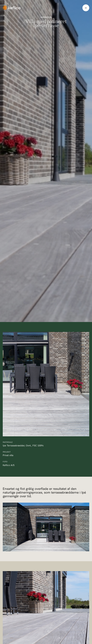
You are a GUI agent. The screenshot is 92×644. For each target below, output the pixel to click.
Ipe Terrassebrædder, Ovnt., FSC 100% (23, 445)
